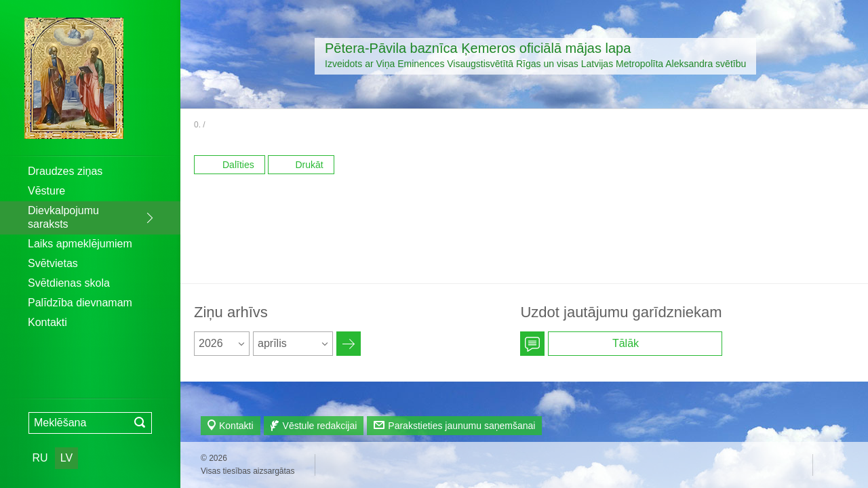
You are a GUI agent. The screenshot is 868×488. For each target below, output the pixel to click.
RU (40, 458)
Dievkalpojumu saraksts (63, 217)
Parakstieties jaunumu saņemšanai (461, 426)
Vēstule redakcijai (320, 426)
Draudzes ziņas (65, 171)
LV (66, 458)
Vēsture (46, 191)
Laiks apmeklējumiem (80, 244)
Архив (349, 344)
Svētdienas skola (69, 283)
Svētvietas (53, 263)
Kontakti (47, 322)
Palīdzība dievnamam (80, 303)
